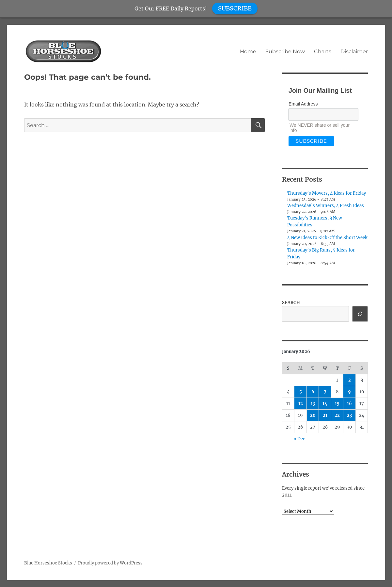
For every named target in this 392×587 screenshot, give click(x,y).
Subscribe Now (285, 51)
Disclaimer (354, 51)
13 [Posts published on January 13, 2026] (313, 404)
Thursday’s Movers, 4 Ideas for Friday (327, 193)
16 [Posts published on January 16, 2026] (349, 404)
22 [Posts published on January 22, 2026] (337, 415)
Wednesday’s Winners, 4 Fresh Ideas (326, 206)
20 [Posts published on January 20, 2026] (313, 415)
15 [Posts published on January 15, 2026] (337, 404)
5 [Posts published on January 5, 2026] (301, 392)
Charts (323, 51)
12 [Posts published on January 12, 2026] (301, 404)
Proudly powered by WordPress (110, 563)
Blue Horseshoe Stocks (48, 563)
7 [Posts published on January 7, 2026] (325, 392)
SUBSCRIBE (235, 8)
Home (248, 51)
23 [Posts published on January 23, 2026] (349, 415)
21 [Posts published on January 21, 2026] (325, 415)
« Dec (299, 439)
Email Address (303, 104)
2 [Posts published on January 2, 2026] (350, 380)
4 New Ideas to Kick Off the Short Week (327, 238)
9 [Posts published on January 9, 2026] (349, 392)
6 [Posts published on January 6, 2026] (313, 392)
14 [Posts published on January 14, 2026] (325, 404)
